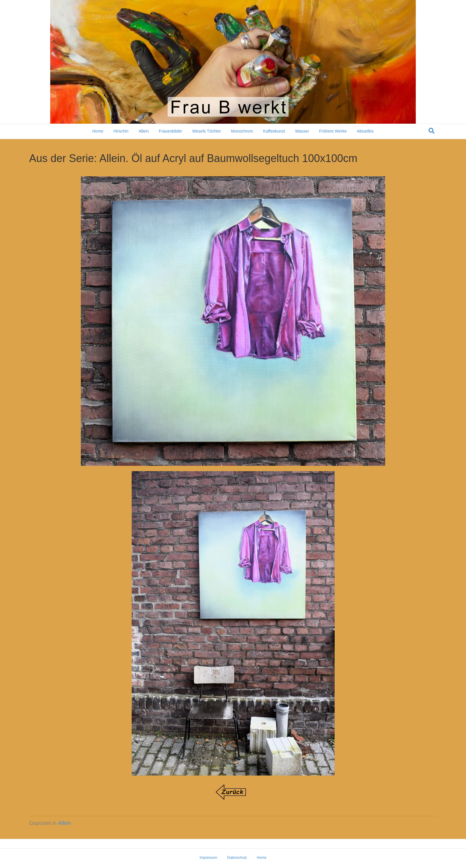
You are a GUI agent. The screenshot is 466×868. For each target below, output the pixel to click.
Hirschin (121, 131)
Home (98, 131)
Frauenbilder (170, 131)
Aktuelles (365, 131)
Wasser (302, 131)
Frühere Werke (333, 131)
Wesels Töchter (207, 131)
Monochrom (242, 131)
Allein (144, 131)
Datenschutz (237, 858)
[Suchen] (432, 131)
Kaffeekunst (274, 131)
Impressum (208, 858)
